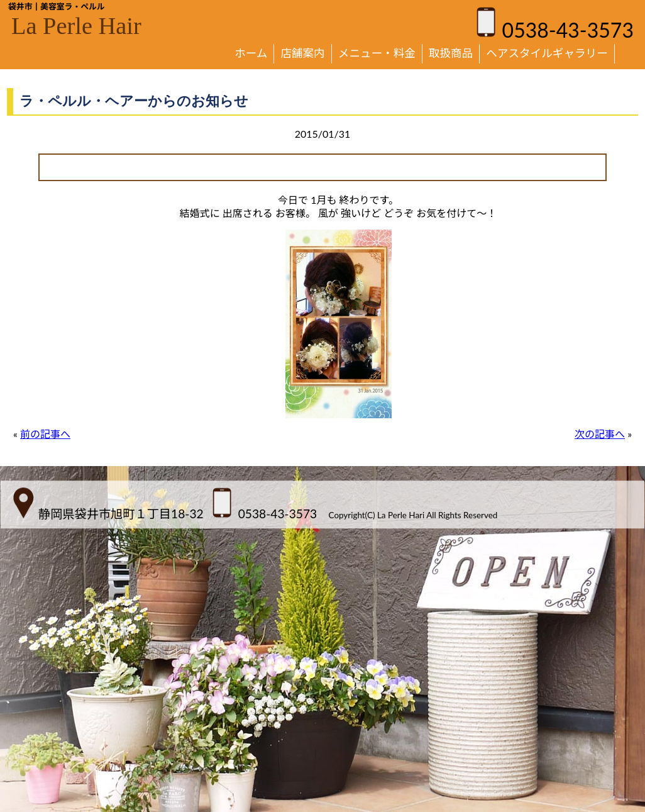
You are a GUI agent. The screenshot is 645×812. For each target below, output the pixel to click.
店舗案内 (302, 53)
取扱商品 (451, 53)
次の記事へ (600, 434)
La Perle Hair (76, 26)
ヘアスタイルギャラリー (547, 53)
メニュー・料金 (377, 53)
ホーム (251, 53)
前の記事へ (45, 434)
